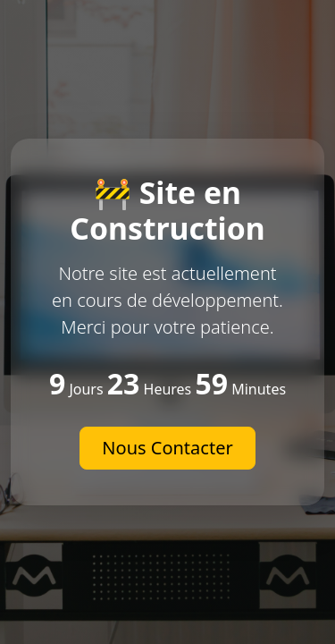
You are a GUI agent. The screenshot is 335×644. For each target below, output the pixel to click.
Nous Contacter (167, 448)
